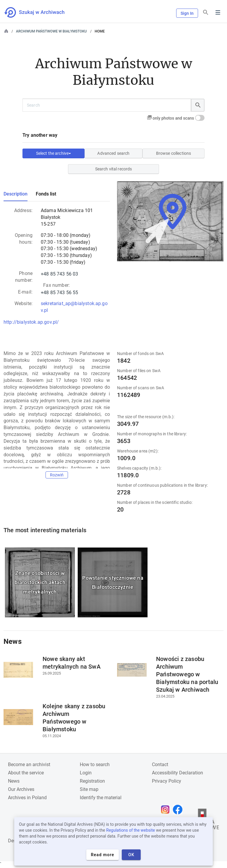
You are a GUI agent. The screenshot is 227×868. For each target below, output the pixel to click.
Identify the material (101, 798)
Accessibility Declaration (177, 773)
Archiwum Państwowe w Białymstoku (51, 31)
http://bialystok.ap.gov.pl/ (31, 322)
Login (86, 773)
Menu (218, 12)
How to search (95, 764)
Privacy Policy (167, 781)
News (14, 781)
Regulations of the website (130, 830)
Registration (92, 781)
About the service (26, 773)
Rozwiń (57, 475)
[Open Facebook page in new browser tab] (179, 810)
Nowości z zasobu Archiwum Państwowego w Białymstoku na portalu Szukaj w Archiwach (187, 674)
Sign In (187, 13)
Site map (89, 789)
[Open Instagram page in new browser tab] (167, 810)
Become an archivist (29, 764)
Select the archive (54, 153)
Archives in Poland (27, 798)
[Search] (206, 13)
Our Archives (21, 789)
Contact (160, 764)
